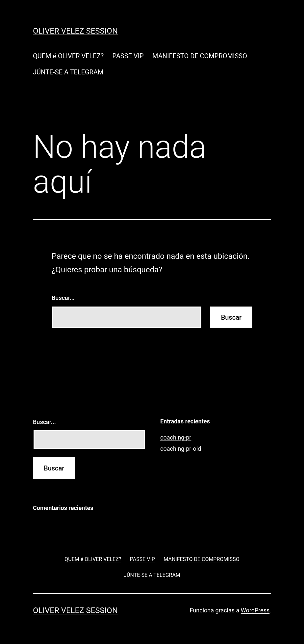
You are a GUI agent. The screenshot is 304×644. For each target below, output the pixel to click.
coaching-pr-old (181, 449)
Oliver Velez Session (75, 31)
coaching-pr (176, 437)
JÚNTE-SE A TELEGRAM (68, 72)
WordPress (255, 610)
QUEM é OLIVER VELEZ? (68, 56)
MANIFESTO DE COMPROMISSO (200, 56)
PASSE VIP (128, 56)
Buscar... (63, 298)
